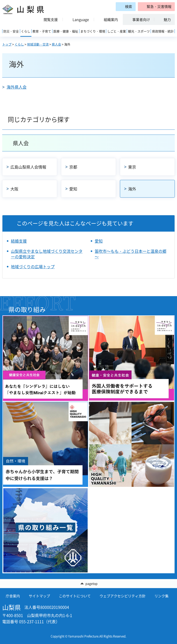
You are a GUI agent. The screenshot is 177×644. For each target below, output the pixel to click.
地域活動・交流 (38, 44)
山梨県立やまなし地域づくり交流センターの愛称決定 (47, 254)
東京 (132, 167)
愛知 (73, 189)
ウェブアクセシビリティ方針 (123, 596)
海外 (132, 189)
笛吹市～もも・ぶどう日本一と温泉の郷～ (131, 254)
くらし (19, 44)
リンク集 (162, 596)
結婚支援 (19, 241)
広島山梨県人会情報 (28, 167)
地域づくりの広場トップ (33, 267)
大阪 (14, 189)
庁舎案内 (13, 596)
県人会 (56, 44)
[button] (156, 7)
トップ (7, 44)
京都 (73, 167)
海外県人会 (17, 87)
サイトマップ (39, 596)
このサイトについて (75, 596)
